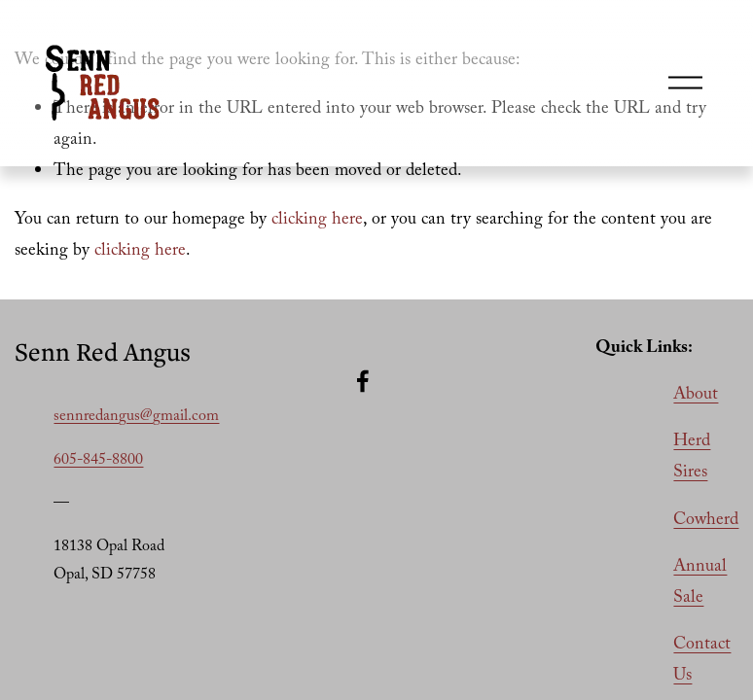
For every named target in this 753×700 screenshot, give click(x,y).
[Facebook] (363, 381)
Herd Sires (692, 458)
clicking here (317, 221)
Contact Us (702, 661)
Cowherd (706, 521)
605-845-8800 (98, 461)
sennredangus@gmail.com (136, 418)
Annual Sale (700, 583)
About (696, 396)
